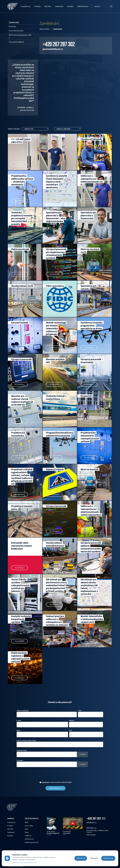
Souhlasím (45, 782)
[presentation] (55, 775)
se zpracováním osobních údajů (57, 782)
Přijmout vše (81, 858)
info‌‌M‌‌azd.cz (92, 822)
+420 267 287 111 (96, 818)
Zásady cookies (15, 863)
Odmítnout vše (108, 858)
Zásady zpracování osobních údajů (29, 863)
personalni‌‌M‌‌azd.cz (53, 49)
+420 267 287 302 (59, 44)
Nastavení (94, 858)
